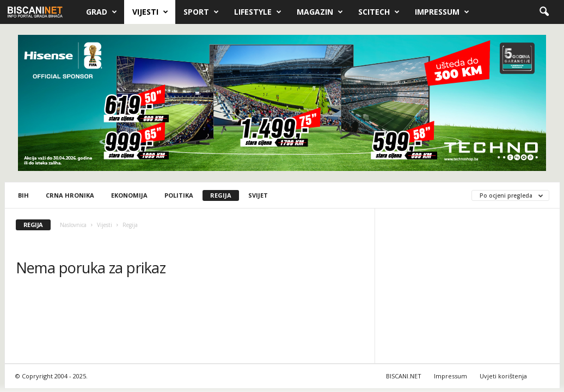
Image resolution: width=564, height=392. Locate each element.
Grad (102, 12)
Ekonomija (129, 195)
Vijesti (150, 12)
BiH (23, 195)
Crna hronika (70, 195)
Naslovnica (73, 225)
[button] (544, 12)
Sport (201, 12)
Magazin (320, 12)
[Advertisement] (468, 288)
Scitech (379, 12)
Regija (221, 195)
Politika (179, 195)
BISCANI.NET (404, 376)
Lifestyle (258, 12)
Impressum (442, 12)
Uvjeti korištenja (503, 376)
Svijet (258, 195)
